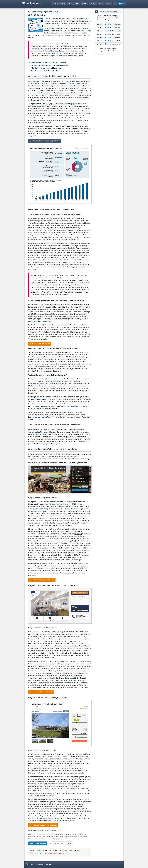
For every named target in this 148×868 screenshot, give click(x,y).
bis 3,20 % (108, 31)
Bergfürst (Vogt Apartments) (70, 84)
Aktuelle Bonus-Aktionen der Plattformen (46, 68)
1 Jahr (99, 28)
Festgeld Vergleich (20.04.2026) (108, 12)
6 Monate (100, 24)
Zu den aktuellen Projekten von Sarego (41, 692)
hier (69, 56)
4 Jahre (99, 38)
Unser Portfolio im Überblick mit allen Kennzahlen (49, 62)
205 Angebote (116, 34)
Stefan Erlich (41, 15)
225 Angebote (116, 31)
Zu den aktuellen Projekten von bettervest (42, 580)
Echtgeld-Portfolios (76, 555)
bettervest (74, 21)
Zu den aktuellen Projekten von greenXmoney (43, 825)
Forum (108, 4)
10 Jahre (100, 44)
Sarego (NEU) (83, 21)
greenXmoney (49, 24)
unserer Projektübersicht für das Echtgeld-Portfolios (65, 379)
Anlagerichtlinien (56, 28)
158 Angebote (116, 37)
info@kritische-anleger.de (38, 417)
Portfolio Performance (43, 406)
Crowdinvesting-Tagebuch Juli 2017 (54, 853)
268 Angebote (116, 28)
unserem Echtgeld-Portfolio (48, 821)
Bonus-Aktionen (75, 33)
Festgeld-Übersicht (108, 16)
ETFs (101, 4)
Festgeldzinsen (110, 20)
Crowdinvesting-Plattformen (38, 432)
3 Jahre (99, 34)
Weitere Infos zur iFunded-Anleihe (40, 344)
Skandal (47, 31)
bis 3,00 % (108, 24)
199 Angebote (116, 24)
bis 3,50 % (108, 44)
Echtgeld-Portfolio (55, 56)
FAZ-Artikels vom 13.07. (66, 246)
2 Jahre (99, 31)
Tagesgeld (59, 4)
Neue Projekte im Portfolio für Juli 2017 (45, 71)
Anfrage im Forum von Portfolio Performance (71, 406)
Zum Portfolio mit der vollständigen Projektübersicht (45, 141)
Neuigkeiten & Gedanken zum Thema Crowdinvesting (50, 65)
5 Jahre (99, 41)
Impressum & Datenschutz (45, 865)
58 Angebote (116, 44)
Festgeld (73, 4)
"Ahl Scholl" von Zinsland (46, 91)
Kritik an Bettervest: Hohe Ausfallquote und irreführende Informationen (55, 850)
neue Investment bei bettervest (78, 86)
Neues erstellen (38, 843)
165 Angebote (116, 41)
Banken (85, 4)
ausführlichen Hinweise (48, 51)
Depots (93, 4)
